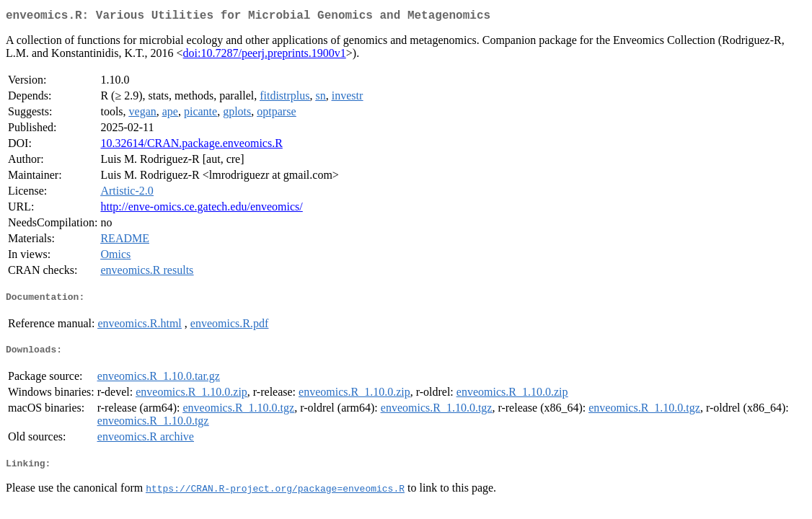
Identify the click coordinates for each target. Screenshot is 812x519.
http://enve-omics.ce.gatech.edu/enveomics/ (201, 209)
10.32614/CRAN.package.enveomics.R (191, 146)
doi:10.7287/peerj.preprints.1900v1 (265, 56)
